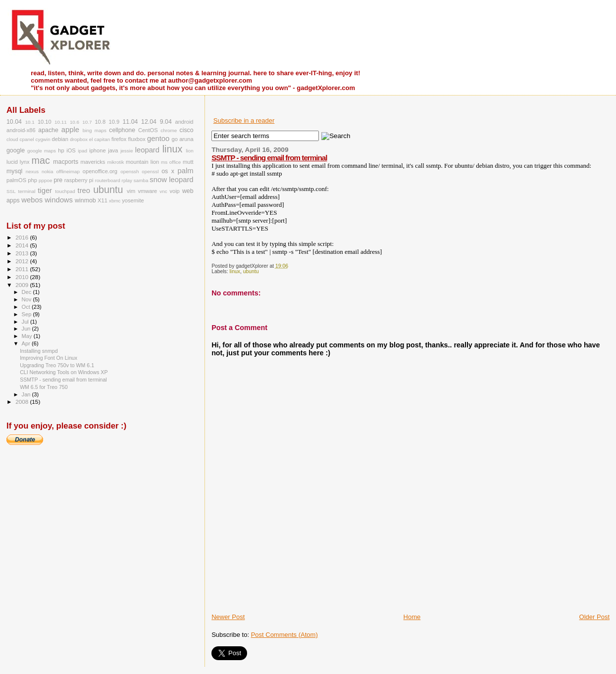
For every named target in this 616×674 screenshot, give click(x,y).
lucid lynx (18, 162)
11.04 (130, 122)
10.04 (14, 122)
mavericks (93, 162)
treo (84, 191)
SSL (11, 191)
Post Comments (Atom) (284, 635)
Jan (27, 394)
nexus (32, 171)
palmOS (16, 180)
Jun (27, 329)
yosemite (133, 200)
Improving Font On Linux (49, 358)
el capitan (100, 139)
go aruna (183, 139)
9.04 (166, 122)
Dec (27, 292)
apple (70, 130)
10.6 (75, 122)
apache (48, 130)
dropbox (79, 139)
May (28, 336)
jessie (127, 151)
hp (61, 150)
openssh (129, 171)
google (16, 150)
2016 (23, 237)
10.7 (87, 122)
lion (189, 151)
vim (131, 191)
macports (66, 162)
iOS (71, 150)
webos (32, 200)
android (184, 122)
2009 (23, 285)
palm (185, 171)
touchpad (65, 191)
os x (168, 171)
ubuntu (251, 271)
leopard (147, 150)
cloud (12, 139)
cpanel (27, 139)
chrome (169, 130)
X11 (103, 200)
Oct (27, 307)
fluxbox (137, 139)
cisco (187, 130)
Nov (27, 299)
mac (41, 160)
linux (235, 271)
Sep (27, 314)
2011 (23, 269)
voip (174, 191)
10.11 (61, 122)
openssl (150, 171)
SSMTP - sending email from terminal (269, 158)
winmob (85, 200)
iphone (97, 150)
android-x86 (21, 130)
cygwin (43, 139)
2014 (23, 245)
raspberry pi (79, 180)
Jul (26, 322)
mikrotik (115, 162)
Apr (27, 343)
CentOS (148, 130)
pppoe (45, 180)
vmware (147, 191)
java (113, 150)
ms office (171, 162)
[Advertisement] (327, 590)
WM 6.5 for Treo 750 (44, 387)
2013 (23, 253)
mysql (14, 171)
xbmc (115, 201)
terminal (26, 191)
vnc (163, 191)
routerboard (108, 180)
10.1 (30, 122)
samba (141, 180)
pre (58, 180)
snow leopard (171, 180)
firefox (119, 139)
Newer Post (228, 617)
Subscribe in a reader (244, 120)
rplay (127, 180)
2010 (23, 277)
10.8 (100, 122)
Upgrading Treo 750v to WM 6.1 (57, 365)
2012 (23, 261)
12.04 (149, 122)
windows (59, 200)
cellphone (122, 130)
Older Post (594, 617)
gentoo (158, 139)
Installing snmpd (39, 351)
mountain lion (142, 162)
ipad (82, 151)
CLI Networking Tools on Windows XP (64, 372)
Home (412, 617)
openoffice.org (100, 171)
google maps (42, 151)
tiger (45, 191)
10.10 (45, 122)
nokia (48, 171)
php (32, 180)
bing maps (95, 130)
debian (60, 139)
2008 (23, 402)
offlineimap (68, 171)
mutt (188, 162)
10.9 (114, 122)
